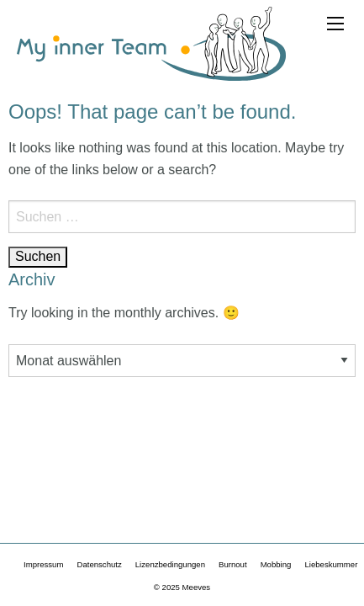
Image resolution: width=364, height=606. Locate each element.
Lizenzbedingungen (170, 564)
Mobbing (276, 564)
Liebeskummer (331, 564)
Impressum (43, 564)
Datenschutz (99, 564)
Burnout (233, 564)
